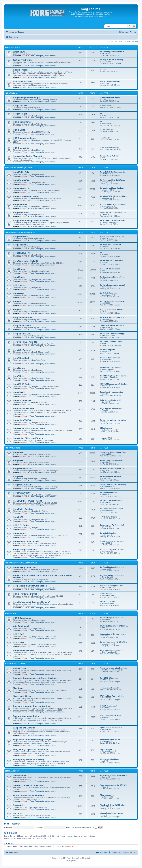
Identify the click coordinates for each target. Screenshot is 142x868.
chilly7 (104, 761)
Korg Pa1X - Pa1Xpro (23, 509)
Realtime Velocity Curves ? (110, 368)
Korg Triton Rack (21, 358)
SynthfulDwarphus (109, 222)
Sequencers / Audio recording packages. (33, 740)
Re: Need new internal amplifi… (112, 509)
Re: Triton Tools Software (110, 358)
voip (103, 158)
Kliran (104, 787)
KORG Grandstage (22, 618)
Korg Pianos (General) (24, 650)
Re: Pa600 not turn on (108, 493)
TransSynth (106, 238)
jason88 (105, 620)
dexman (105, 53)
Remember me (90, 827)
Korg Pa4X (18, 460)
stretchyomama (108, 206)
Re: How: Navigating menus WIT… (113, 301)
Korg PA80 (18, 517)
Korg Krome (19, 277)
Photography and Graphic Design (29, 759)
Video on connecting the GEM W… (113, 785)
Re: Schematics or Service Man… (113, 204)
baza (104, 394)
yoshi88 (105, 303)
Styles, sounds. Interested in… (112, 728)
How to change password (110, 81)
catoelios (105, 462)
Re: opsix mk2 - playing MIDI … (112, 245)
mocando (105, 569)
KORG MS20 (19, 130)
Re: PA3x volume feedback (110, 476)
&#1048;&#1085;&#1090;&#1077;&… (114, 626)
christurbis (106, 319)
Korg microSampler (22, 400)
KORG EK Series (21, 525)
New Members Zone (22, 82)
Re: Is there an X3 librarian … (111, 408)
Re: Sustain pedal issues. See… (112, 277)
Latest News (19, 52)
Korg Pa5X (18, 452)
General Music (20, 775)
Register (16, 824)
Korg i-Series (19, 533)
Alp (103, 311)
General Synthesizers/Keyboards (29, 785)
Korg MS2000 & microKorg (26, 196)
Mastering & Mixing (22, 696)
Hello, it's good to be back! (110, 400)
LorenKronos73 (108, 295)
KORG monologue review (110, 97)
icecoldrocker (107, 604)
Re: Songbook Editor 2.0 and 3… (113, 549)
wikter (104, 343)
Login (7, 824)
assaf (104, 636)
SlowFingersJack (108, 652)
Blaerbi (105, 214)
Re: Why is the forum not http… (112, 60)
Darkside (105, 402)
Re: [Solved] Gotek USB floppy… (113, 334)
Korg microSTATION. (23, 420)
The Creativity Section (15, 664)
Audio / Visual (20, 668)
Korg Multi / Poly (21, 172)
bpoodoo (105, 386)
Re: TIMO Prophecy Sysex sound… (114, 376)
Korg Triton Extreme (23, 318)
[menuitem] (21, 32)
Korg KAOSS (19, 392)
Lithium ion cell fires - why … (111, 813)
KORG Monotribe (21, 148)
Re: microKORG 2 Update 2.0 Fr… (113, 196)
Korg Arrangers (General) (25, 549)
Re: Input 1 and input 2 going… (112, 188)
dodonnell (106, 494)
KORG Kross (19, 285)
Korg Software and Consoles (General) (32, 602)
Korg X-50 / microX (22, 350)
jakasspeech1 (107, 105)
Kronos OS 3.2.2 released (110, 269)
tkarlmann (106, 287)
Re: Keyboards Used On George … (114, 775)
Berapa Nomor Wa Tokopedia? (112, 525)
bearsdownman (108, 644)
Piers (104, 410)
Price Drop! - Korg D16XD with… (113, 805)
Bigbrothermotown (109, 430)
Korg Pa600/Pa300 (22, 493)
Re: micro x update (107, 350)
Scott (104, 254)
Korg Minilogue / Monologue (27, 98)
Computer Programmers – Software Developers (36, 678)
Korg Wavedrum (21, 213)
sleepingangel (107, 198)
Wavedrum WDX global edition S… (113, 212)
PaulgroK (105, 729)
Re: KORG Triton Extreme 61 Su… (113, 317)
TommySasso (107, 587)
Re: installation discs (108, 533)
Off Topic (17, 813)
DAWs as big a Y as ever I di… (112, 696)
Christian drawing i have (109, 759)
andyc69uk (106, 327)
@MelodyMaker (106, 749)
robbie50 (105, 680)
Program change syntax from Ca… (113, 668)
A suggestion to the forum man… (113, 634)
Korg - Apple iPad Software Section (30, 586)
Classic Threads (21, 70)
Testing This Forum (22, 60)
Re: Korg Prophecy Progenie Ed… (113, 220)
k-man (104, 246)
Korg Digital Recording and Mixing (30, 428)
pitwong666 (106, 741)
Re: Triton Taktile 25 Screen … (112, 575)
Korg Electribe (20, 204)
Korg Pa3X (18, 477)
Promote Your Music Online (26, 716)
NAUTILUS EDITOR (107, 602)
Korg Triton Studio (22, 326)
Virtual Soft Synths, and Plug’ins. (29, 795)
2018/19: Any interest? (108, 706)
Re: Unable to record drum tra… (112, 309)
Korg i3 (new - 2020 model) (26, 541)
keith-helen (106, 535)
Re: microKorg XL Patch (109, 156)
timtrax (104, 470)
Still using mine (106, 428)
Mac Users (18, 688)
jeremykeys (106, 182)
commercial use (106, 594)
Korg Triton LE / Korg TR (25, 342)
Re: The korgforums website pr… (113, 52)
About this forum (13, 47)
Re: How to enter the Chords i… (112, 501)
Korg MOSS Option (22, 384)
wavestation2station (109, 148)
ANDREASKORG (108, 517)
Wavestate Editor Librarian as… (112, 261)
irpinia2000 (106, 543)
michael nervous (108, 596)
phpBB (63, 858)
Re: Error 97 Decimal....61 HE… (112, 342)
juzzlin (104, 718)
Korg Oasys (19, 293)
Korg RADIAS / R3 (22, 188)
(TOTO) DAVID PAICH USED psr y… (114, 485)
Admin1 (71, 846)
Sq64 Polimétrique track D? (111, 739)
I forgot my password (74, 827)
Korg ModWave (20, 237)
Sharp (25, 56)
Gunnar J (105, 62)
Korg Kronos (19, 269)
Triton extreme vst (107, 795)
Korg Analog (11, 93)
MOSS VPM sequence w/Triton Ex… (114, 384)
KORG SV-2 (19, 634)
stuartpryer (106, 360)
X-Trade (31, 56)
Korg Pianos (10, 614)
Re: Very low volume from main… (113, 420)
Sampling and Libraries (24, 728)
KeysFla (105, 478)
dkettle (104, 83)
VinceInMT (106, 438)
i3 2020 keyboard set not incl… (112, 541)
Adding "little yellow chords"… (112, 460)
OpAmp (105, 138)
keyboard (105, 454)
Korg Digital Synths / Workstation (20, 232)
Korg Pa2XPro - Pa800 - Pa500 (27, 501)
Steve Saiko (106, 577)
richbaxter (106, 807)
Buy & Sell (18, 805)
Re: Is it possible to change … (112, 650)
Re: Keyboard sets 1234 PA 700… (113, 468)
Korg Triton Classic (22, 334)
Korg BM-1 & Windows (109, 678)
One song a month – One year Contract (32, 706)
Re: (101, 114)
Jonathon (105, 698)
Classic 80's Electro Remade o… (113, 325)
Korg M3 (17, 301)
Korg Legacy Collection (24, 567)
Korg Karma (19, 368)
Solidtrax (105, 99)
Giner (104, 70)
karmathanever (50, 56)
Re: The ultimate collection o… (112, 567)
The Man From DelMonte (111, 670)
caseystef (105, 352)
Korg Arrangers (12, 448)
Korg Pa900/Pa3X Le (23, 485)
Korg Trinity (19, 376)
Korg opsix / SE (20, 245)
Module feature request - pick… (112, 586)
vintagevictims (107, 486)
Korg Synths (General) (24, 408)
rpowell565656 (107, 335)
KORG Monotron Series (24, 138)
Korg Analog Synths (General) (27, 156)
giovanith (105, 527)
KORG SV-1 (19, 642)
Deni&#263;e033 (108, 751)
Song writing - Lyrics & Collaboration (31, 749)
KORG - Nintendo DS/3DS (25, 594)
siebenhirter (106, 511)
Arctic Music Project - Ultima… (112, 716)
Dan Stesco (106, 130)
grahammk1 (106, 797)
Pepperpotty (39, 56)
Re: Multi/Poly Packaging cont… (112, 172)
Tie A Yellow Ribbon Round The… (113, 452)
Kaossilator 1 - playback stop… (112, 392)
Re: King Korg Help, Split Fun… (112, 180)
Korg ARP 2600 (20, 106)
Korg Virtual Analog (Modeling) (19, 168)
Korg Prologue (20, 114)
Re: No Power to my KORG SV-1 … (113, 642)
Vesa (104, 263)
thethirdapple (107, 370)
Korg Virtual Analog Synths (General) (31, 221)
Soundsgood (107, 174)
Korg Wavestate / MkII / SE (26, 261)
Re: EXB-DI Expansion (109, 293)
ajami (104, 628)
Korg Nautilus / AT (22, 253)
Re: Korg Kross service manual (112, 285)
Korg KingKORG (21, 180)
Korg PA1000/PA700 (22, 469)
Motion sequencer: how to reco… (113, 236)
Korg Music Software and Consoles (21, 563)
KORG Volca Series (22, 122)
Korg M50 (18, 310)
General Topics (12, 771)
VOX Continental (21, 626)
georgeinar (61, 712)
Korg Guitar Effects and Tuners (28, 438)
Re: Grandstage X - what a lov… (112, 618)
